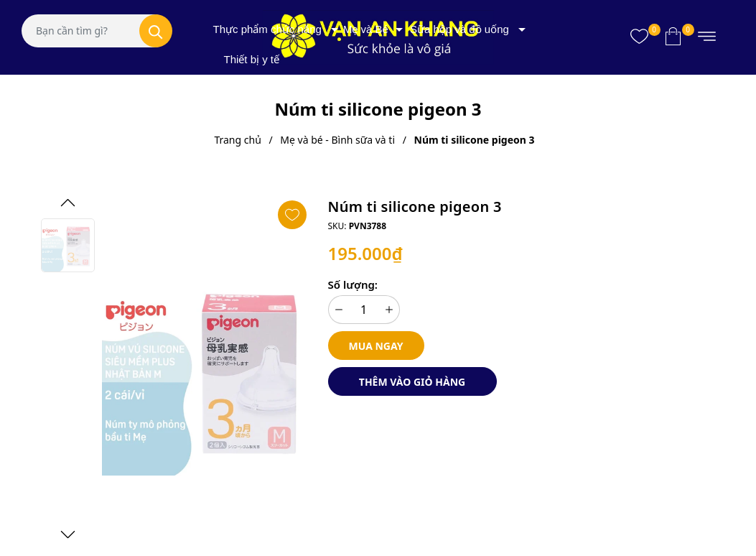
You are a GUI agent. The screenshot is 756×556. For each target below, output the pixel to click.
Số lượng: (353, 284)
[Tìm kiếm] (156, 31)
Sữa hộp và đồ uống (459, 29)
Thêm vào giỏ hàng (412, 382)
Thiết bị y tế (252, 59)
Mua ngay (376, 346)
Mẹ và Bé (366, 29)
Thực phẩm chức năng (267, 29)
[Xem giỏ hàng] (673, 36)
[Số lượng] (364, 310)
